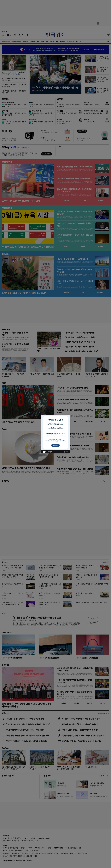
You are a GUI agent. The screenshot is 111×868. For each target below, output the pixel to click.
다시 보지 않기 (49, 452)
